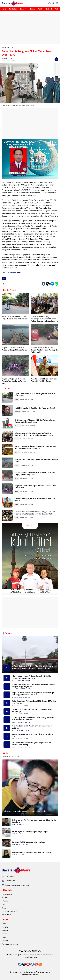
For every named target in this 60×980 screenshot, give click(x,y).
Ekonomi (18, 412)
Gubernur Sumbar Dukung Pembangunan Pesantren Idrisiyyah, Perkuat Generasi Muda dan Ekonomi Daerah (44, 319)
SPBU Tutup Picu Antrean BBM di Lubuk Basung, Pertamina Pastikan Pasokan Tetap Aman (33, 719)
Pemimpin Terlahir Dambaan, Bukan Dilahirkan (29, 842)
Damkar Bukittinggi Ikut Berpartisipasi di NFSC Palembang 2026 (32, 735)
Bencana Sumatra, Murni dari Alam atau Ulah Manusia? (32, 853)
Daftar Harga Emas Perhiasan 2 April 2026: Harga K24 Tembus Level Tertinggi (34, 702)
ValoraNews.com (12, 955)
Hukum (4, 934)
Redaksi (4, 898)
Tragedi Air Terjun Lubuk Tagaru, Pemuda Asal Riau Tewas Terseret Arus (14, 381)
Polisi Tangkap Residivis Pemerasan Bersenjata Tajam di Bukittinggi (32, 727)
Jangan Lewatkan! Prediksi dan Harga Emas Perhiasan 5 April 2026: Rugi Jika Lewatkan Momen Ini (36, 447)
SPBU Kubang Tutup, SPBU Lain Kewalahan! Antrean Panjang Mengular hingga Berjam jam (33, 685)
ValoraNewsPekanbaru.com (43, 955)
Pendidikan (6, 927)
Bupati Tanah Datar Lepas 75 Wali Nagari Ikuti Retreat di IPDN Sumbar (15, 318)
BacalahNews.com (30, 957)
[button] (49, 3)
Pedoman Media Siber (10, 911)
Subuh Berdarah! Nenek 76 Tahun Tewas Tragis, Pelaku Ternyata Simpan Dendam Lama (31, 677)
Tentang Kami (7, 894)
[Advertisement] (30, 29)
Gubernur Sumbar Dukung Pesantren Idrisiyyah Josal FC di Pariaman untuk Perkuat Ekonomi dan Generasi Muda (35, 513)
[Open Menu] (53, 3)
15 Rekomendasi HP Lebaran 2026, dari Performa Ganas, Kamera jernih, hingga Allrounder (35, 421)
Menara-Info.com (26, 955)
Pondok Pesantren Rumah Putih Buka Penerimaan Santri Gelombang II (32, 710)
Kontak (4, 908)
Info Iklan (5, 901)
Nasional (5, 941)
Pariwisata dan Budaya (10, 944)
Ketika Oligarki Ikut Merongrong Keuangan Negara (30, 832)
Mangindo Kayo (7, 58)
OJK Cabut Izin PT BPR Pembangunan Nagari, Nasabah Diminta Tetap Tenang (31, 744)
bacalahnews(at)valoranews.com (17, 885)
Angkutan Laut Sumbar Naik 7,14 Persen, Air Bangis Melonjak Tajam (14, 349)
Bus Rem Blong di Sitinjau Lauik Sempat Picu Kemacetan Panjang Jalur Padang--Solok (44, 350)
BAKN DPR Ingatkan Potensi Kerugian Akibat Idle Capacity (35, 408)
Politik (4, 937)
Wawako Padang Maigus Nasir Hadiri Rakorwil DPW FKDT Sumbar (44, 380)
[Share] (56, 59)
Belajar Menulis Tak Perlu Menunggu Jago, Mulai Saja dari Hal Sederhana (34, 821)
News (17, 400)
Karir (3, 905)
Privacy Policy (7, 915)
